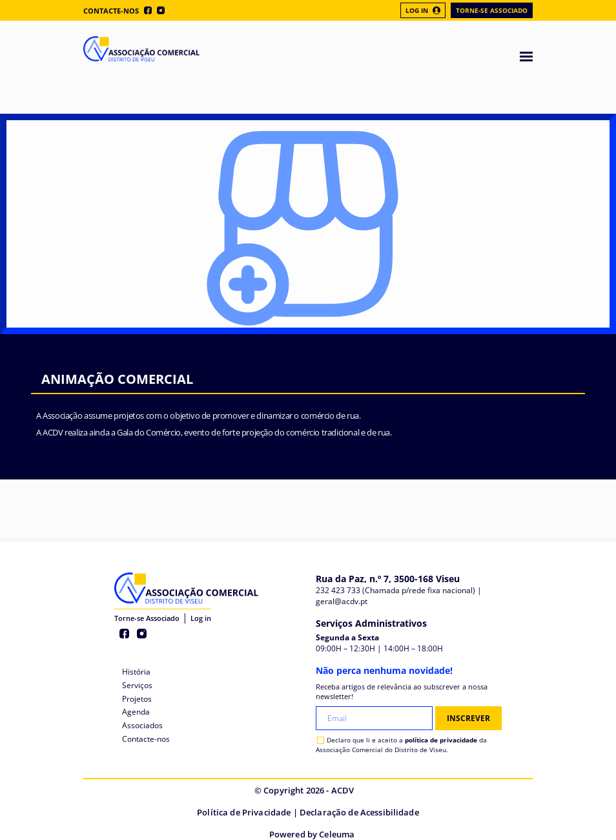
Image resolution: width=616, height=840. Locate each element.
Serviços (137, 685)
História (136, 672)
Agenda (136, 712)
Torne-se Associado (492, 10)
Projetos (137, 699)
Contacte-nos (111, 11)
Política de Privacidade (244, 812)
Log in (201, 618)
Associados (142, 725)
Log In (423, 10)
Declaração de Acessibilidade (359, 812)
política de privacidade (441, 740)
